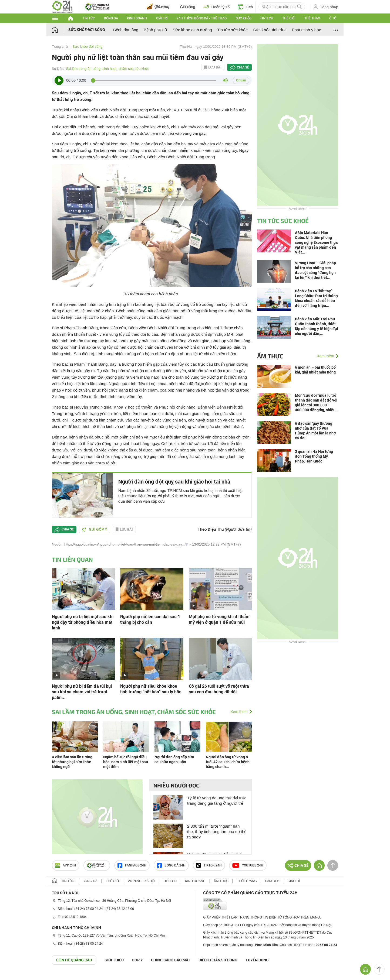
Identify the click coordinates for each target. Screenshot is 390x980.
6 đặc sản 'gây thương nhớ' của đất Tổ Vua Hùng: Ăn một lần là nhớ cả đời (315, 431)
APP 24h (66, 865)
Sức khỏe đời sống (87, 30)
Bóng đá (111, 18)
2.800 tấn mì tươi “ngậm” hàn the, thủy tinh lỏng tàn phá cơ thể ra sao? (217, 832)
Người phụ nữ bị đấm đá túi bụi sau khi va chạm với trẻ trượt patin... (82, 692)
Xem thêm (239, 712)
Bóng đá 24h (171, 865)
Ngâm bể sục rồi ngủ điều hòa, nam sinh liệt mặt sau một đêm (126, 762)
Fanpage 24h (132, 865)
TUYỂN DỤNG (257, 960)
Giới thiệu (114, 960)
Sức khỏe (244, 18)
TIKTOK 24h (209, 865)
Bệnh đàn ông (126, 30)
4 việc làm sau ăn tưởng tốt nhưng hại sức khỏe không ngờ (72, 762)
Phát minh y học (306, 30)
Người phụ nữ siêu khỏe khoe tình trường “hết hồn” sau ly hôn (151, 689)
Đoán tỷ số (216, 7)
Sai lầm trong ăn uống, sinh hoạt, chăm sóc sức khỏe (108, 69)
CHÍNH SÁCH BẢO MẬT (171, 960)
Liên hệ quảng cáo (74, 960)
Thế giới (289, 18)
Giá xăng (188, 7)
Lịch (245, 7)
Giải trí (162, 18)
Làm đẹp (272, 881)
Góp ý (137, 960)
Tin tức (89, 18)
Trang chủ (60, 47)
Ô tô (333, 18)
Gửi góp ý (95, 529)
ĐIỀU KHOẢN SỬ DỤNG (218, 960)
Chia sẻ (243, 67)
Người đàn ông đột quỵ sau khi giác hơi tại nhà (174, 482)
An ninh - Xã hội (142, 881)
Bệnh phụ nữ (155, 30)
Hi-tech (267, 18)
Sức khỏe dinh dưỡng (192, 30)
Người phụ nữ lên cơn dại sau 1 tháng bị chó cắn (150, 619)
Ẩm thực (270, 356)
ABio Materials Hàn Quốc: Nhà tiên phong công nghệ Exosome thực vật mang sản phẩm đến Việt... (316, 242)
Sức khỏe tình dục (270, 30)
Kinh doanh (137, 18)
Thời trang (247, 881)
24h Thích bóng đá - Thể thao (202, 18)
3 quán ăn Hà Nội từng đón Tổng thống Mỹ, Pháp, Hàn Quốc (314, 456)
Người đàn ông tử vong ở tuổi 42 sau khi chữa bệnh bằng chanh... (228, 762)
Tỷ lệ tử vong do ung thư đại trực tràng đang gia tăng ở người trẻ (217, 801)
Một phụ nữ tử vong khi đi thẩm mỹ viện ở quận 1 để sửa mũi (219, 619)
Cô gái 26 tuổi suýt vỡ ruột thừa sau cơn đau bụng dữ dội (219, 689)
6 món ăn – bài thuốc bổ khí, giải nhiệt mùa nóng (315, 370)
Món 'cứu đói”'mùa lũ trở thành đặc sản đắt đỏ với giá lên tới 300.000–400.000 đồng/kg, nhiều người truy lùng (316, 403)
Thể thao (312, 18)
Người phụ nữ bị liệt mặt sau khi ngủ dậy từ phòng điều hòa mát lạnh (83, 622)
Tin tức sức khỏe (233, 30)
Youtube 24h (248, 865)
